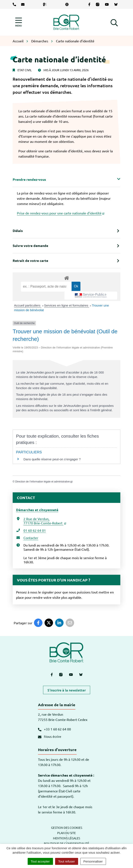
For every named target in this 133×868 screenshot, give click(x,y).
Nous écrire (50, 736)
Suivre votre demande (30, 246)
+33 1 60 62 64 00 (54, 729)
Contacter (31, 538)
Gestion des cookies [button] (67, 828)
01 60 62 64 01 (35, 530)
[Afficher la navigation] (19, 22)
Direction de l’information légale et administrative (44, 482)
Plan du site (66, 833)
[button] (114, 22)
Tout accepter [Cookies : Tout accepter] (40, 861)
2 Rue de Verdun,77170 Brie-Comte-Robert (45, 521)
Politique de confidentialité (66, 843)
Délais (18, 231)
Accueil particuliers (28, 305)
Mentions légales (66, 838)
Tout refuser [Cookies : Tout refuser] (67, 861)
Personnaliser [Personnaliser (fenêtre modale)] (93, 861)
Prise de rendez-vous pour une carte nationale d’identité (61, 213)
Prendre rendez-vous (29, 179)
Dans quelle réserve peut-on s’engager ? (52, 459)
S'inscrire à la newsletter (67, 690)
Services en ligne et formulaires (67, 305)
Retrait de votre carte (30, 261)
